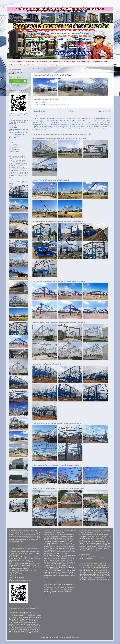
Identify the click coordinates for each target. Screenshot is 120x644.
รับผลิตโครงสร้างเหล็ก (15, 65)
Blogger (77, 637)
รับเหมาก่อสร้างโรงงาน (104, 125)
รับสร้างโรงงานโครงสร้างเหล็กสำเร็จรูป (61, 125)
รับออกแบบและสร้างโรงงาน (61, 126)
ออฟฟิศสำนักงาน (41, 130)
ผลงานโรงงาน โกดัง (30, 65)
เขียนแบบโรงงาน (61, 119)
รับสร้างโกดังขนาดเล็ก (68, 123)
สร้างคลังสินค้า (43, 128)
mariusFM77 (63, 637)
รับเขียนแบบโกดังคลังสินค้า (96, 121)
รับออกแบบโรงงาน (48, 126)
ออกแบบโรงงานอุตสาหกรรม (97, 128)
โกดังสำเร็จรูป (36, 119)
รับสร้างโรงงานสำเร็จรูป (78, 125)
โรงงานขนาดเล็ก (80, 126)
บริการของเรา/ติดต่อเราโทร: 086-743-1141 (22, 61)
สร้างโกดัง (88, 126)
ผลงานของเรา (65, 105)
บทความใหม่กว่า (39, 111)
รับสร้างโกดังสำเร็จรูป (100, 123)
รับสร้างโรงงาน (45, 125)
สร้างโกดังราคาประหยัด (98, 126)
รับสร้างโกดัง (58, 123)
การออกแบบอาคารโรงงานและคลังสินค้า (49, 61)
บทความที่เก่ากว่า (104, 111)
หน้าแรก (71, 111)
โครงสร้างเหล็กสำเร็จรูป (54, 105)
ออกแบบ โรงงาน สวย (85, 128)
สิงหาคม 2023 (13, 149)
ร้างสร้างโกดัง (72, 126)
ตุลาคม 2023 (12, 145)
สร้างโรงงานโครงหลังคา (63, 128)
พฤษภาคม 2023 (13, 151)
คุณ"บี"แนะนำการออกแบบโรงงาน (83, 119)
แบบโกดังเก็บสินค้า (67, 121)
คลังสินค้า (70, 119)
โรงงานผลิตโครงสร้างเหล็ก (100, 61)
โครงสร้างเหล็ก (98, 118)
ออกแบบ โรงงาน (75, 128)
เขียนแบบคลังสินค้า (42, 105)
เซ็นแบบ (44, 121)
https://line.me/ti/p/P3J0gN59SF (18, 579)
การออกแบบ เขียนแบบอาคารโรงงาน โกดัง (76, 61)
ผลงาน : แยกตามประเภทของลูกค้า (49, 65)
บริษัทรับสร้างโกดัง (53, 121)
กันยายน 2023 (13, 147)
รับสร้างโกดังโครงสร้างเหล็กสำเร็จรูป (84, 123)
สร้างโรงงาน (52, 128)
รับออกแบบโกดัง (37, 126)
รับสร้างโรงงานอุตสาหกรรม (92, 125)
